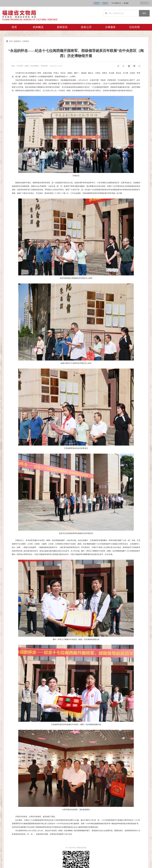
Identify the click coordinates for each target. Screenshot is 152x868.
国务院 (97, 3)
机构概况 (38, 27)
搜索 (144, 13)
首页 (14, 27)
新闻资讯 (62, 27)
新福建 (126, 3)
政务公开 (86, 27)
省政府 (105, 3)
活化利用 (134, 27)
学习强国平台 (116, 3)
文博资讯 (26, 41)
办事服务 (110, 27)
